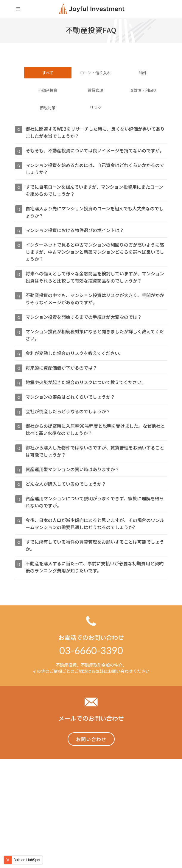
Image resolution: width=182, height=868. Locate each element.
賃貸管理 (95, 90)
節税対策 (48, 108)
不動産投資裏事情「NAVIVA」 (94, 813)
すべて (48, 73)
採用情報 (136, 813)
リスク (95, 108)
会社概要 (159, 813)
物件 (143, 73)
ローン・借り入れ (95, 73)
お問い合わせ (91, 739)
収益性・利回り (143, 90)
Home (31, 813)
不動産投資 (48, 90)
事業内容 (52, 813)
